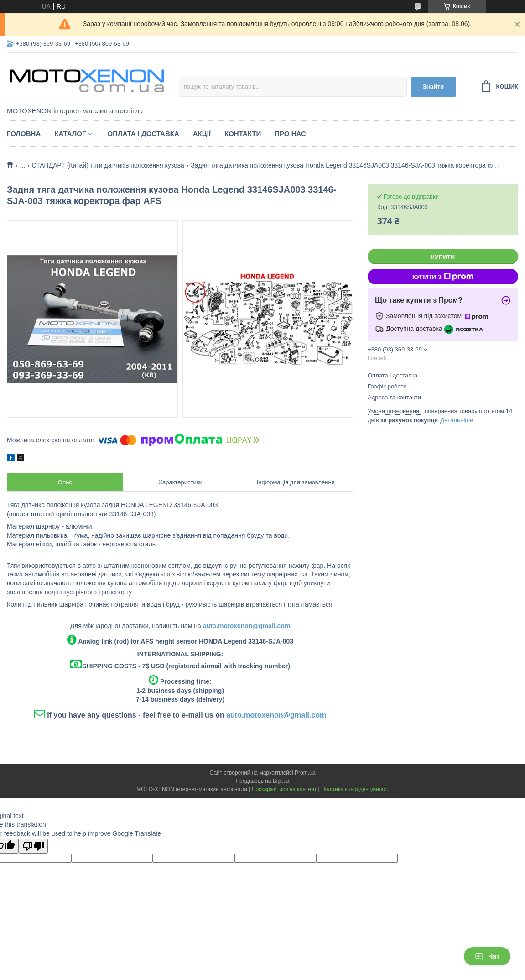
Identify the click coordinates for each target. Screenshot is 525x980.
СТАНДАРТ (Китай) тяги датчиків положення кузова (108, 165)
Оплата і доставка (143, 134)
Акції (202, 134)
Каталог (70, 134)
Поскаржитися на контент (284, 789)
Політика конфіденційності (355, 789)
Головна (24, 134)
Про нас (290, 134)
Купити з (443, 277)
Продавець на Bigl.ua (262, 781)
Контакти (243, 134)
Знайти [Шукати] (433, 86)
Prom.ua (305, 773)
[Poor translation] (33, 846)
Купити (443, 257)
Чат (487, 956)
